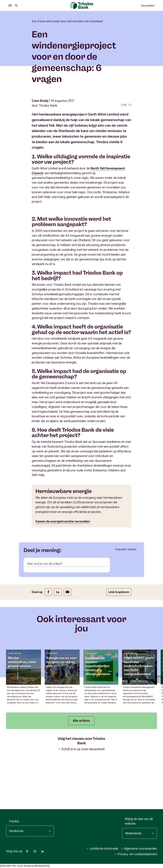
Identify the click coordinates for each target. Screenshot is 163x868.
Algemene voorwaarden (139, 849)
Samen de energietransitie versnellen (63, 572)
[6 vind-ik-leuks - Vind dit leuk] (124, 155)
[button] (159, 730)
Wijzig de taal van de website (139, 821)
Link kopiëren (119, 642)
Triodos (14, 821)
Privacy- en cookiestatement (136, 854)
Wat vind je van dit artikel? (45, 614)
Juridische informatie (103, 849)
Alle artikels (81, 771)
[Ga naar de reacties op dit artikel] (130, 155)
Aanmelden (148, 6)
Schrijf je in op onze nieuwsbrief (81, 799)
